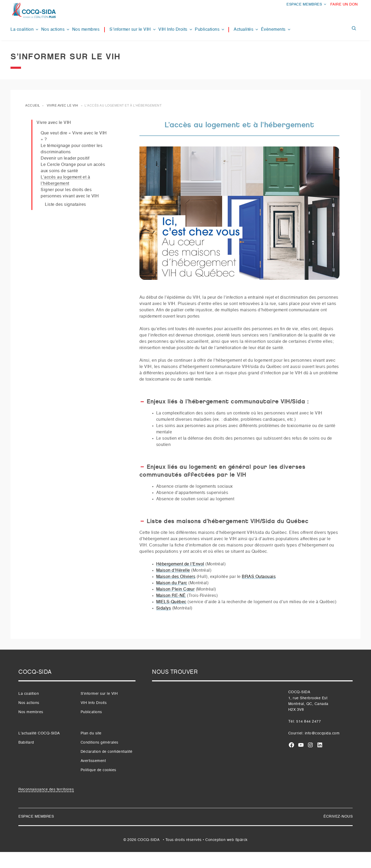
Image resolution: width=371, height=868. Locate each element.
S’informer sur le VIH (133, 30)
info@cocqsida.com (322, 733)
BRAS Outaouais (259, 577)
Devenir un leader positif (65, 159)
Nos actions (56, 30)
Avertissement (93, 761)
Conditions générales (100, 743)
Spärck (241, 840)
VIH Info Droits (176, 30)
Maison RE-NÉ (171, 596)
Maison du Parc (172, 583)
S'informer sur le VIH (99, 694)
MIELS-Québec (171, 602)
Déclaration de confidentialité (107, 752)
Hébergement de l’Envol (180, 564)
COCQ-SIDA (148, 840)
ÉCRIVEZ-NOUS (338, 817)
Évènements (276, 30)
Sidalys (164, 608)
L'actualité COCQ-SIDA (39, 733)
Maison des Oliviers (176, 577)
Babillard (26, 743)
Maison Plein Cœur (176, 590)
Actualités (246, 30)
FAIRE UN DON (344, 4)
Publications (210, 30)
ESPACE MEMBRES (307, 4)
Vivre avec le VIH (62, 106)
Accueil (33, 106)
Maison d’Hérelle (173, 571)
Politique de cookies (98, 770)
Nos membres (86, 30)
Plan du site (91, 733)
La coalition (25, 30)
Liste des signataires (66, 205)
